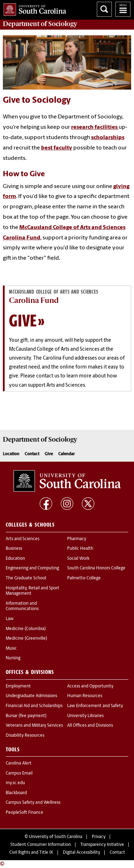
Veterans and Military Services (34, 726)
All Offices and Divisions (90, 726)
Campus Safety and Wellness (33, 803)
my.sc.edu (15, 783)
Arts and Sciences (23, 539)
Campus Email (19, 773)
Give (23, 320)
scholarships (108, 138)
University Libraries (85, 716)
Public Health (80, 549)
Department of (40, 24)
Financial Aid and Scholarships (34, 706)
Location (11, 454)
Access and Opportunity (90, 686)
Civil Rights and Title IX (31, 853)
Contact (32, 454)
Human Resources (85, 696)
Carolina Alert (19, 763)
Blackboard (16, 793)
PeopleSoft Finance (24, 813)
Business (14, 549)
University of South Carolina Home (33, 8)
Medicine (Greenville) (26, 639)
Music (11, 649)
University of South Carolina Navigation (123, 9)
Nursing (13, 658)
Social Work (78, 559)
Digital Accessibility (81, 853)
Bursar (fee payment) (26, 716)
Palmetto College (84, 578)
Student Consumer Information (41, 845)
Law (10, 619)
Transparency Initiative (102, 845)
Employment (18, 686)
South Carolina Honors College (96, 568)
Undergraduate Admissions (31, 696)
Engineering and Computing (32, 568)
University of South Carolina (56, 837)
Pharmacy (77, 539)
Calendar (67, 454)
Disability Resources (25, 736)
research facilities (95, 127)
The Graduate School (26, 578)
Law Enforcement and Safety (95, 706)
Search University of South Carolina (104, 9)
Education (15, 559)
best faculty (57, 148)
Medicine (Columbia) (26, 629)
